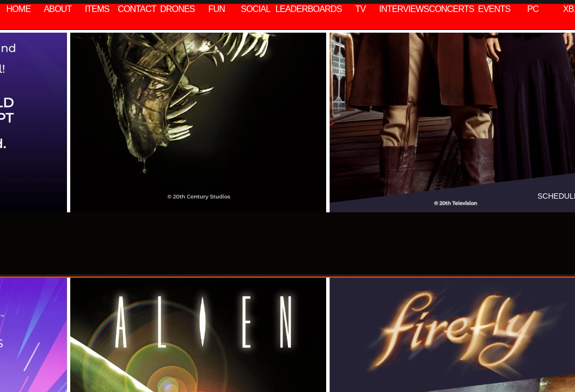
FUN (217, 9)
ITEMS (97, 9)
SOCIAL (255, 9)
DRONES (178, 9)
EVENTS (494, 9)
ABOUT (57, 9)
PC (533, 9)
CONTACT (137, 9)
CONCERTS (452, 9)
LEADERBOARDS (309, 9)
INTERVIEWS (404, 9)
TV (361, 9)
